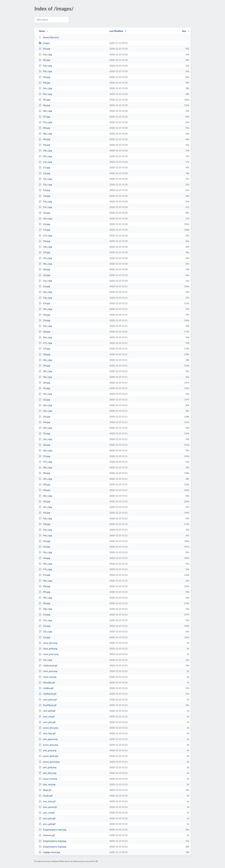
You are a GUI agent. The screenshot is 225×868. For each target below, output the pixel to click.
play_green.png (48, 739)
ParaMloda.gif (48, 705)
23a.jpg (44, 303)
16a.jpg (44, 224)
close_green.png (49, 654)
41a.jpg (44, 501)
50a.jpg (44, 603)
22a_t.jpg (45, 292)
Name (42, 31)
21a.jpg (44, 275)
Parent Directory (49, 37)
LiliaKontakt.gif (48, 665)
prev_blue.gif (47, 801)
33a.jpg (44, 417)
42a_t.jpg (45, 518)
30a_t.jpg (45, 377)
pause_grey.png (48, 745)
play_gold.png (47, 767)
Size (184, 31)
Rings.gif (45, 790)
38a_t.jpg (45, 467)
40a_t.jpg (45, 496)
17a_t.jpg (45, 235)
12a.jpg (44, 173)
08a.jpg (44, 128)
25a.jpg (44, 320)
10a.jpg (44, 145)
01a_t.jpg (45, 54)
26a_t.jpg (45, 337)
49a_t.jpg (45, 598)
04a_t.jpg (45, 88)
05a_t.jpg (45, 94)
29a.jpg (44, 366)
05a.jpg (44, 100)
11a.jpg (44, 167)
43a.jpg (44, 524)
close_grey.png (48, 671)
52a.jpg (44, 626)
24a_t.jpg (45, 309)
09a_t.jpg (45, 156)
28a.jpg (44, 354)
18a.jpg (44, 241)
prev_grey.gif (47, 818)
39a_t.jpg (45, 479)
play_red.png (47, 784)
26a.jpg (44, 332)
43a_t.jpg (45, 530)
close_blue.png (48, 643)
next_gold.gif (47, 711)
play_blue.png (47, 773)
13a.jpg (44, 190)
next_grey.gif (47, 722)
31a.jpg (44, 388)
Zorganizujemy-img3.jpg (52, 847)
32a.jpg (44, 400)
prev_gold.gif (47, 824)
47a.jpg (44, 575)
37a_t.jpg (45, 462)
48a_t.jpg (45, 581)
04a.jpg (44, 83)
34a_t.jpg (45, 428)
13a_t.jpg (45, 184)
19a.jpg (44, 252)
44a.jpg (44, 541)
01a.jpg (44, 49)
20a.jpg (44, 269)
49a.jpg (44, 592)
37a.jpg (44, 456)
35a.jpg (44, 433)
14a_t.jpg (45, 201)
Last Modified (116, 31)
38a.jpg (44, 473)
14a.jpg (44, 196)
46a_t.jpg (45, 564)
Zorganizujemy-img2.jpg (52, 841)
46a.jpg (44, 558)
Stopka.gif (46, 796)
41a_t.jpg (45, 507)
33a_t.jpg (45, 411)
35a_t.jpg (45, 439)
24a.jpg (44, 315)
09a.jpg (44, 139)
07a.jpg (44, 117)
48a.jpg (44, 586)
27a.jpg (44, 349)
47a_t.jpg (45, 569)
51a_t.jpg (45, 620)
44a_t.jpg (45, 535)
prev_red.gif (47, 813)
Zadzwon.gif (47, 835)
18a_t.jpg (45, 247)
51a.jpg (44, 614)
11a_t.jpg (45, 162)
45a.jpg (44, 547)
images (44, 43)
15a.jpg (44, 213)
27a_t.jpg (45, 343)
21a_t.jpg (45, 281)
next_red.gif (47, 716)
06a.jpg (44, 105)
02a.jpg (44, 60)
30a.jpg (44, 383)
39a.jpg (44, 484)
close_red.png (47, 677)
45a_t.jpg (45, 552)
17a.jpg (44, 230)
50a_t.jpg (45, 609)
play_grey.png (47, 750)
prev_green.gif (48, 807)
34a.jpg (44, 422)
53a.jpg (44, 637)
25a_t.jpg (45, 326)
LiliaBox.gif (46, 688)
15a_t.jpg (45, 207)
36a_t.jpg (45, 450)
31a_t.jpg (45, 394)
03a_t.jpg (45, 71)
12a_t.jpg (45, 179)
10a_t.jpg (45, 150)
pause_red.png (48, 779)
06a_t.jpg (45, 111)
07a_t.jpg (45, 122)
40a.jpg (44, 490)
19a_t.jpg (45, 258)
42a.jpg (44, 513)
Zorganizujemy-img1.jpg (52, 830)
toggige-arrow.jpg (49, 852)
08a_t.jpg (45, 134)
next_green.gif (48, 699)
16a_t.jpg (45, 218)
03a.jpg (44, 77)
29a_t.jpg (45, 371)
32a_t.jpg (45, 405)
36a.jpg (44, 445)
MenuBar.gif (47, 682)
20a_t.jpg (45, 264)
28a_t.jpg (45, 360)
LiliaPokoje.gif (47, 694)
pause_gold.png (48, 756)
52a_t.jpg (45, 631)
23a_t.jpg (45, 298)
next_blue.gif (47, 733)
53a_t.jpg (45, 660)
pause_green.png (49, 762)
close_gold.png (48, 648)
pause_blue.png (48, 728)
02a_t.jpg (45, 66)
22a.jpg (44, 286)
